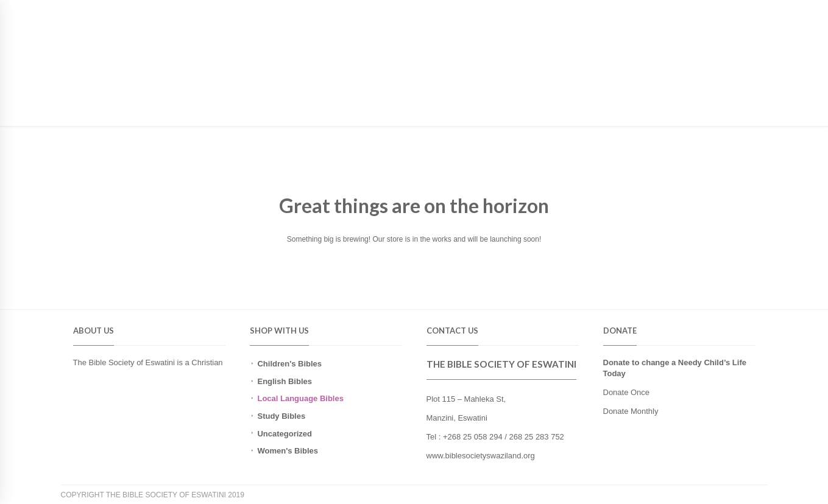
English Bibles (284, 381)
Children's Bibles (289, 364)
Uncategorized (284, 434)
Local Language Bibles (300, 398)
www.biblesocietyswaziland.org (481, 456)
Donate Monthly (631, 411)
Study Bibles (281, 416)
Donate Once (627, 392)
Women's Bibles (288, 451)
